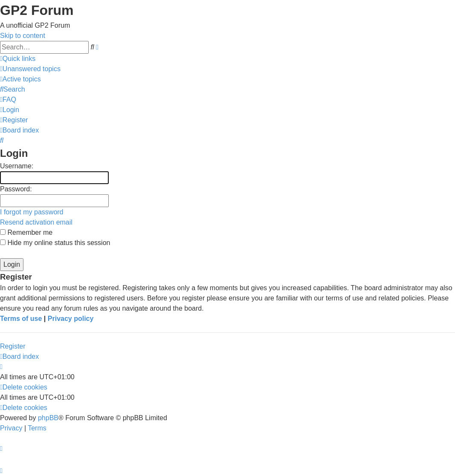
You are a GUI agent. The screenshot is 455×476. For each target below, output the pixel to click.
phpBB (48, 418)
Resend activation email (36, 222)
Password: (16, 189)
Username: (17, 166)
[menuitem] (30, 69)
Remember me (26, 232)
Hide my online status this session (55, 243)
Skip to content (23, 36)
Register (13, 346)
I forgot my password (32, 212)
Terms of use (21, 319)
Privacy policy (71, 319)
